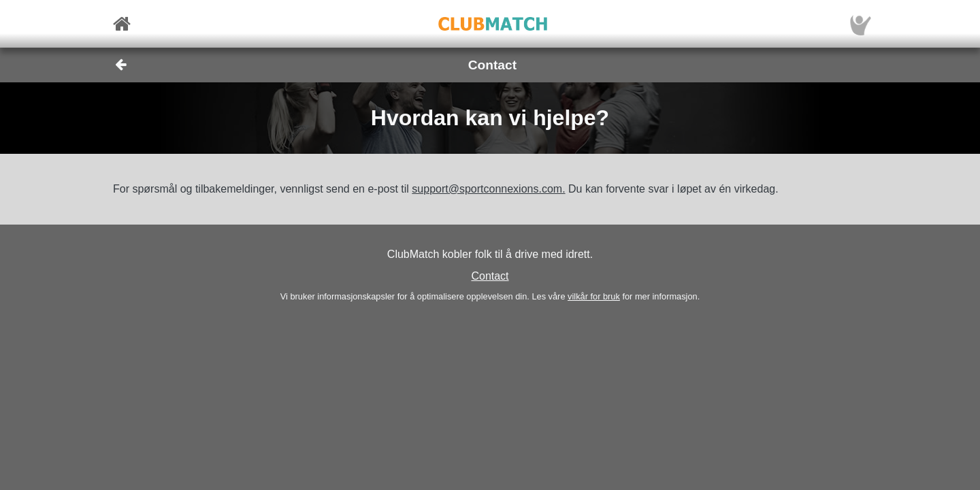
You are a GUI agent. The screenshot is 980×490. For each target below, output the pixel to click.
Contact (490, 276)
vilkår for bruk (594, 296)
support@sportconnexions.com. (488, 189)
